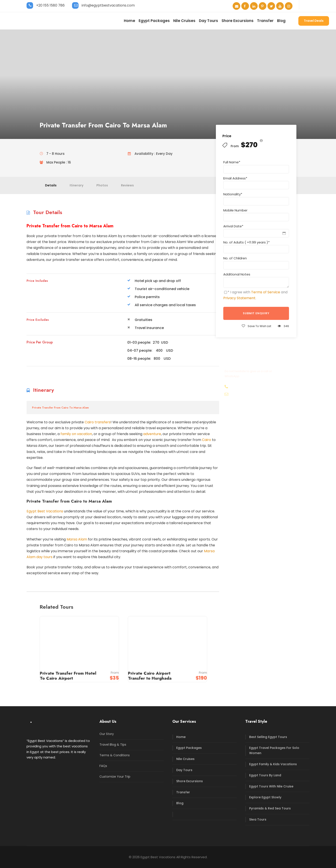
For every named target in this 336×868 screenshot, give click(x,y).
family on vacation (76, 434)
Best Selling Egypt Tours (268, 737)
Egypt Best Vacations (45, 511)
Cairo (207, 440)
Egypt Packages (154, 21)
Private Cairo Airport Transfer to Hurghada (150, 676)
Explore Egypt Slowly (265, 797)
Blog (281, 21)
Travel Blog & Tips (113, 745)
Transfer (265, 21)
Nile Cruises (184, 21)
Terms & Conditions (115, 755)
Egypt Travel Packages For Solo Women (274, 750)
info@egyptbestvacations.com (108, 5)
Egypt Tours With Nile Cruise (271, 786)
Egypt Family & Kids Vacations (273, 764)
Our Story (107, 734)
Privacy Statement (239, 298)
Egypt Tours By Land (265, 775)
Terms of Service (266, 292)
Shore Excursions (238, 21)
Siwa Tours (258, 819)
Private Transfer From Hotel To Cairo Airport (68, 676)
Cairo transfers (98, 422)
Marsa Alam (77, 539)
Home (129, 21)
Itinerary (76, 185)
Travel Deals (314, 21)
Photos (102, 185)
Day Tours (208, 21)
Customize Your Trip (115, 777)
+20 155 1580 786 (50, 5)
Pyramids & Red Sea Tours (270, 808)
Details (51, 185)
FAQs (103, 766)
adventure (152, 434)
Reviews (127, 185)
